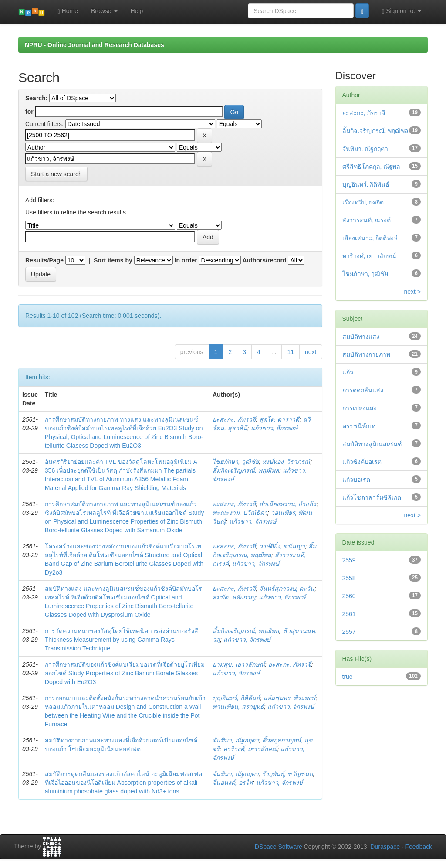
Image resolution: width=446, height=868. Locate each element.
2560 (349, 596)
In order (186, 260)
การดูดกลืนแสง (363, 390)
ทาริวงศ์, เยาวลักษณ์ (250, 749)
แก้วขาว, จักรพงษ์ (274, 428)
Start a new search (56, 174)
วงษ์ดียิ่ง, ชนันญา (282, 546)
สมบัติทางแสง (361, 337)
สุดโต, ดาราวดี (279, 419)
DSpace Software (279, 847)
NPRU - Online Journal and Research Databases (95, 45)
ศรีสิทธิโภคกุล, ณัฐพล (372, 167)
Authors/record (264, 260)
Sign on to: (402, 11)
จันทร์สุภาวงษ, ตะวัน (287, 589)
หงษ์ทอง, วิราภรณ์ (286, 462)
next (311, 352)
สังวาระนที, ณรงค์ (367, 220)
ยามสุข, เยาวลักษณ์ (239, 664)
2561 (349, 614)
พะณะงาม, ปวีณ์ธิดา (240, 513)
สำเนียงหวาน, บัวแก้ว (288, 504)
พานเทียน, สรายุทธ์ (238, 707)
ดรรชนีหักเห (359, 426)
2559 (349, 560)
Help (137, 11)
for (29, 112)
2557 (349, 632)
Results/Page (44, 260)
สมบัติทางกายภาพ (366, 354)
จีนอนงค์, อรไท (233, 783)
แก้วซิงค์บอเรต (362, 462)
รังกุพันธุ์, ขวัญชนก (288, 774)
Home (68, 11)
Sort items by (113, 260)
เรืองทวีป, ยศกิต (363, 202)
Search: (36, 98)
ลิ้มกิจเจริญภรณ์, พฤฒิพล (246, 470)
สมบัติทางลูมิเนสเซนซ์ (372, 444)
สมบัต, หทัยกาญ (234, 597)
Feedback (419, 847)
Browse (104, 11)
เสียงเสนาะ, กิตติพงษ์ (370, 238)
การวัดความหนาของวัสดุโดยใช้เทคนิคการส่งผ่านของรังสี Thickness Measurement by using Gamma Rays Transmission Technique (122, 640)
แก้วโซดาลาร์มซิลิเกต (372, 497)
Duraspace (385, 847)
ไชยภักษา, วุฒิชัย (236, 462)
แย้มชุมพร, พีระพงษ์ (290, 698)
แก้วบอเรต (356, 480)
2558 (349, 578)
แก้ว (348, 372)
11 (291, 352)
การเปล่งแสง (360, 408)
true (348, 677)
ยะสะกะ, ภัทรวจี (234, 419)
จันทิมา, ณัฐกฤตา (236, 740)
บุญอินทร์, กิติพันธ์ (236, 698)
